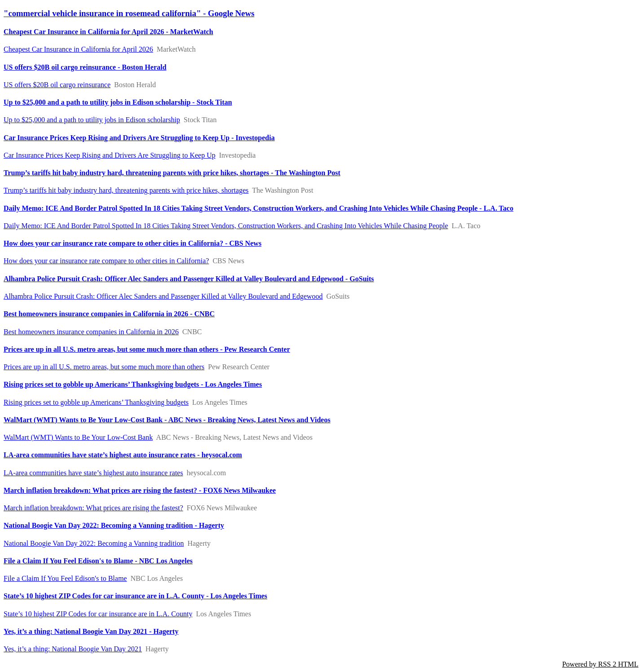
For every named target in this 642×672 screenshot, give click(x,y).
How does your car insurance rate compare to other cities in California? (106, 261)
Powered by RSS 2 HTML (600, 664)
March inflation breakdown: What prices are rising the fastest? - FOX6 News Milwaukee (140, 490)
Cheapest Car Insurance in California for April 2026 (78, 49)
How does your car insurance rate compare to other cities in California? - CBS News (133, 243)
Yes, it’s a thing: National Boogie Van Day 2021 (73, 649)
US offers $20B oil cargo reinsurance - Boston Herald (85, 67)
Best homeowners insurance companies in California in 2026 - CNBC (109, 314)
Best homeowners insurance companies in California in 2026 (91, 332)
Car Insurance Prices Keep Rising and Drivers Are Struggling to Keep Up (109, 155)
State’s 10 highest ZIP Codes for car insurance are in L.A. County (98, 614)
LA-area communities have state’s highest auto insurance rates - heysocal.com (123, 455)
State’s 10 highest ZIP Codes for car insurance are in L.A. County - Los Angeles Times (135, 596)
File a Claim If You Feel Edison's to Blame (65, 578)
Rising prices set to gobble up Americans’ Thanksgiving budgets (96, 402)
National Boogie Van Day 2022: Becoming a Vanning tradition (94, 543)
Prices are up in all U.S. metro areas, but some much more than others (104, 367)
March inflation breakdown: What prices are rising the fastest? (93, 508)
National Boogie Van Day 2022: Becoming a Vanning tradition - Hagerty (114, 525)
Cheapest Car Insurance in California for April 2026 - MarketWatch (108, 32)
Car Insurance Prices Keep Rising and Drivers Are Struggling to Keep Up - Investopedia (139, 138)
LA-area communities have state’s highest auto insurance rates (93, 473)
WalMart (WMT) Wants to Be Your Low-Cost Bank (78, 437)
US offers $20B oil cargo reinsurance (57, 85)
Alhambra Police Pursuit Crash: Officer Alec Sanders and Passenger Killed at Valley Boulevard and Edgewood (163, 296)
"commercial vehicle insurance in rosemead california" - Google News (129, 13)
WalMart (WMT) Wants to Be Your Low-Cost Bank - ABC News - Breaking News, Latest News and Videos (167, 420)
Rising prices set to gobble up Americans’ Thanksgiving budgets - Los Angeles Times (133, 384)
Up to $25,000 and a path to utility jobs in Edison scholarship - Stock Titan (118, 102)
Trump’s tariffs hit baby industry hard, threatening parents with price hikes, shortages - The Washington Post (172, 173)
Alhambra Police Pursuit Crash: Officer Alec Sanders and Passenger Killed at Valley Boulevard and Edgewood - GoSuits (189, 279)
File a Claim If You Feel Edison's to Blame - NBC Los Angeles (98, 561)
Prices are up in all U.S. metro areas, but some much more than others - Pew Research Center (147, 349)
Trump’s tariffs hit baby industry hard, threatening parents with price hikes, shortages (126, 190)
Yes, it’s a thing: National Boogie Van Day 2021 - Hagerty (91, 631)
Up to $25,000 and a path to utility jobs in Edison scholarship (92, 120)
